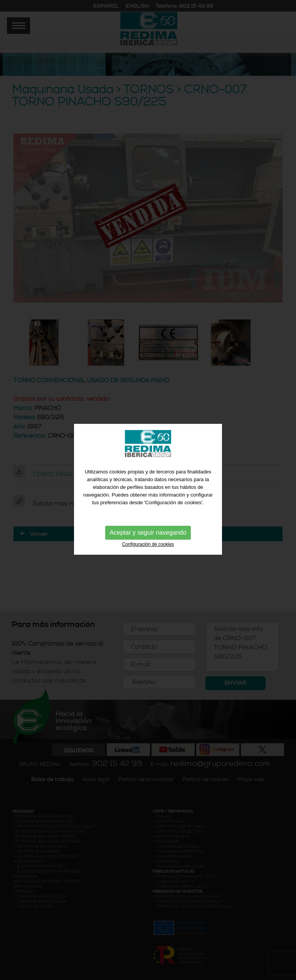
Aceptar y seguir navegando (148, 530)
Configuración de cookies (148, 542)
